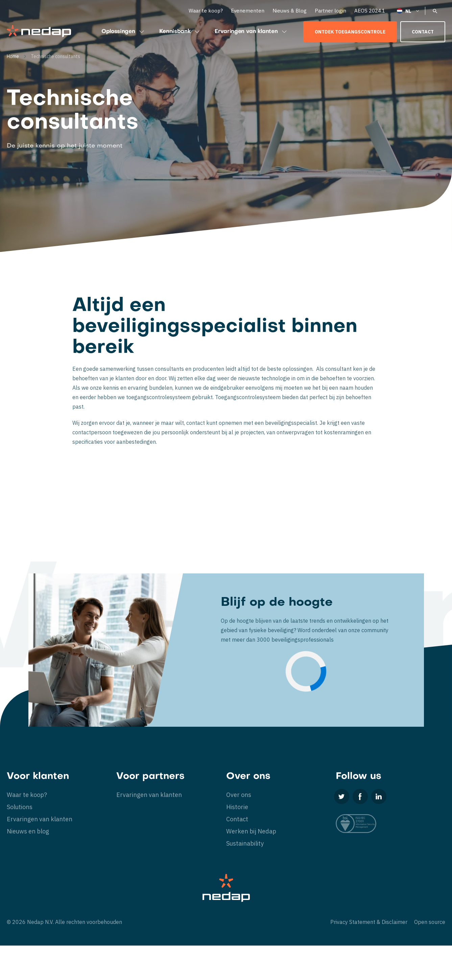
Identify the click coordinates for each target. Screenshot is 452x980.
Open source (430, 922)
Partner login (330, 11)
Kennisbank (180, 32)
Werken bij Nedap (251, 831)
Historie (237, 807)
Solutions (20, 807)
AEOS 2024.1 (370, 11)
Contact (423, 32)
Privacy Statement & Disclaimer (369, 922)
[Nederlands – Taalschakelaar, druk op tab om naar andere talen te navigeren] (408, 11)
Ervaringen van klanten (252, 32)
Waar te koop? (206, 11)
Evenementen (248, 11)
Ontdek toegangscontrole (350, 32)
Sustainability (245, 843)
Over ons (239, 795)
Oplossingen (124, 32)
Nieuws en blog (28, 831)
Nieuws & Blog (290, 11)
